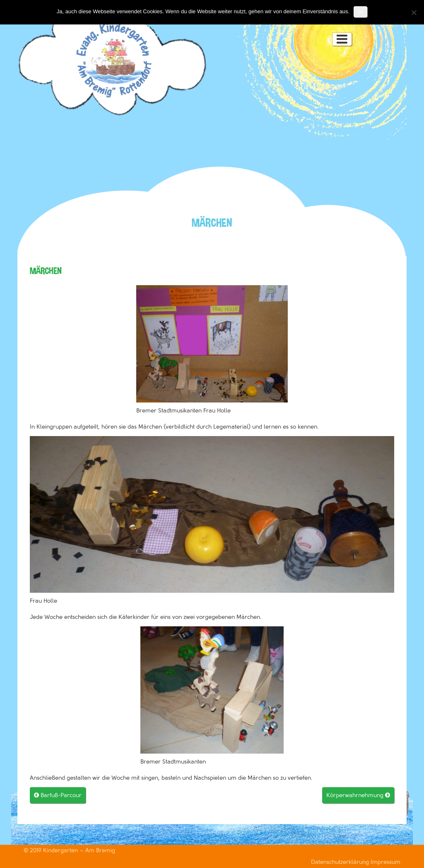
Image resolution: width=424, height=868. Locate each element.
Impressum (385, 862)
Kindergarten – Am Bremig (79, 850)
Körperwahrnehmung (358, 795)
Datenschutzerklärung (341, 862)
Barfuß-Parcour (58, 795)
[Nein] (414, 12)
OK (360, 12)
